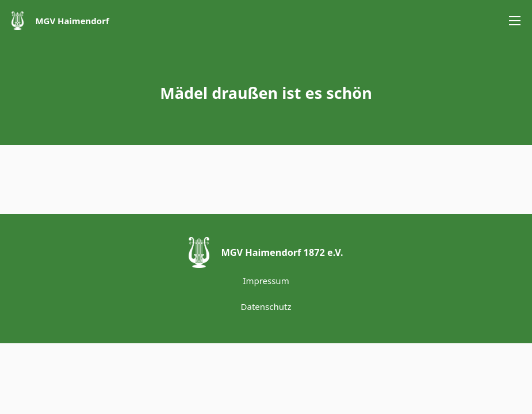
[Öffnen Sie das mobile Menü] (515, 21)
